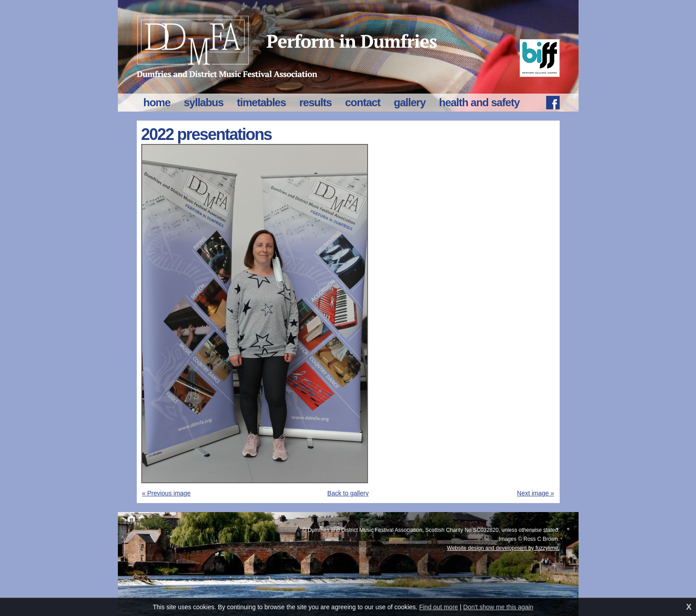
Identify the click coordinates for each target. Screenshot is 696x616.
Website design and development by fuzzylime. (503, 548)
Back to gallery (348, 493)
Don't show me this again (498, 607)
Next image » (535, 493)
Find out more (439, 607)
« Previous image (166, 493)
